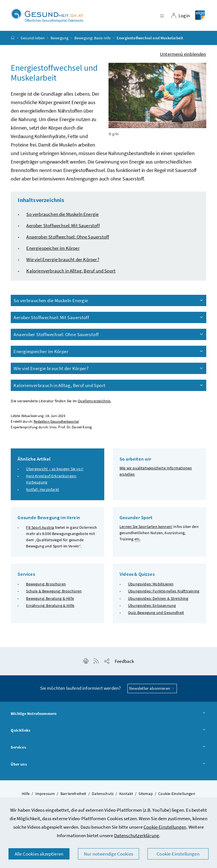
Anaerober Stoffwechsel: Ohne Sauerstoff (68, 237)
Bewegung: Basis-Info (93, 38)
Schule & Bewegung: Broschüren (54, 591)
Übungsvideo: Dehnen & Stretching (158, 598)
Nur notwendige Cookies (108, 854)
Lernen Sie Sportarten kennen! (146, 527)
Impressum (45, 794)
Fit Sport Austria (40, 527)
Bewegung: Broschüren (46, 584)
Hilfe (26, 794)
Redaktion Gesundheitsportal (56, 421)
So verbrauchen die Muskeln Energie (62, 214)
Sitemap (146, 794)
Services (108, 747)
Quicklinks (108, 731)
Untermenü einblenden (183, 54)
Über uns (108, 764)
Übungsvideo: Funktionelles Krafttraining (164, 591)
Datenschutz (103, 794)
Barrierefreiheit (73, 794)
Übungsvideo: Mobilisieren (151, 584)
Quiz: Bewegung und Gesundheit (156, 613)
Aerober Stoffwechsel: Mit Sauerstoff (63, 225)
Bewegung (59, 38)
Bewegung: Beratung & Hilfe (50, 598)
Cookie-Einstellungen (165, 827)
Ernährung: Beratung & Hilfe (50, 605)
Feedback (124, 661)
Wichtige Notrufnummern (108, 714)
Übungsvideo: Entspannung (152, 605)
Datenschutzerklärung (137, 835)
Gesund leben (33, 38)
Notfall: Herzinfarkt (43, 489)
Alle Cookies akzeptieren (39, 854)
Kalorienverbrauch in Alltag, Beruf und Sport (71, 271)
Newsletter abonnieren (152, 688)
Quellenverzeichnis (94, 401)
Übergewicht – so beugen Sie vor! (55, 469)
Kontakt (126, 794)
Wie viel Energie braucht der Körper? (63, 259)
